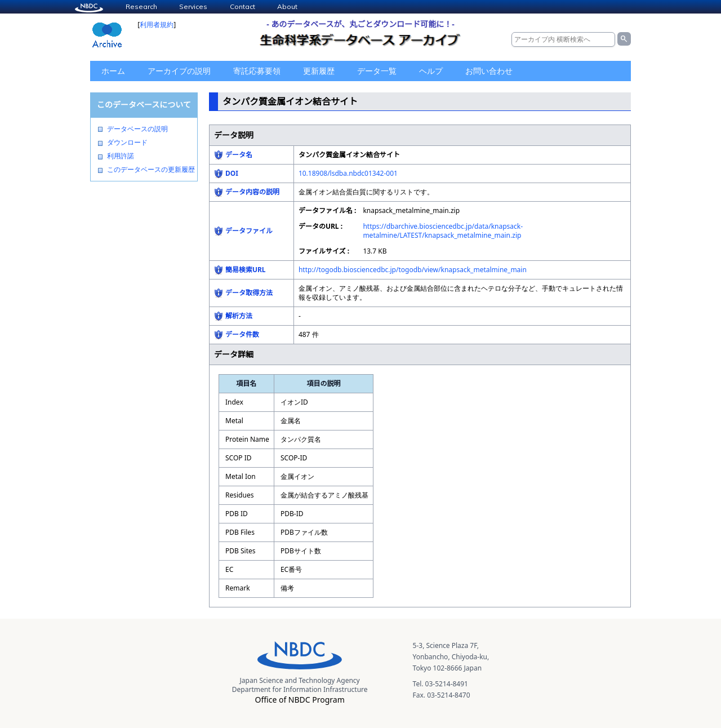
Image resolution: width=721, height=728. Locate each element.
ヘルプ (431, 71)
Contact (242, 6)
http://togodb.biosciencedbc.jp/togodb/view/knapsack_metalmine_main (413, 270)
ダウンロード (127, 143)
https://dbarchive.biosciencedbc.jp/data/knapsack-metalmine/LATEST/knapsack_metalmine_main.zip (443, 231)
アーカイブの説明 (179, 71)
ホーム (113, 71)
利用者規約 (157, 25)
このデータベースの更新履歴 (151, 170)
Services (193, 6)
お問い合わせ (489, 71)
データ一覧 (377, 71)
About (287, 6)
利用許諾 (121, 156)
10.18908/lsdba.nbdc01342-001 (348, 173)
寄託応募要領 (257, 71)
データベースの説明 (137, 129)
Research (141, 6)
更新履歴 (319, 71)
